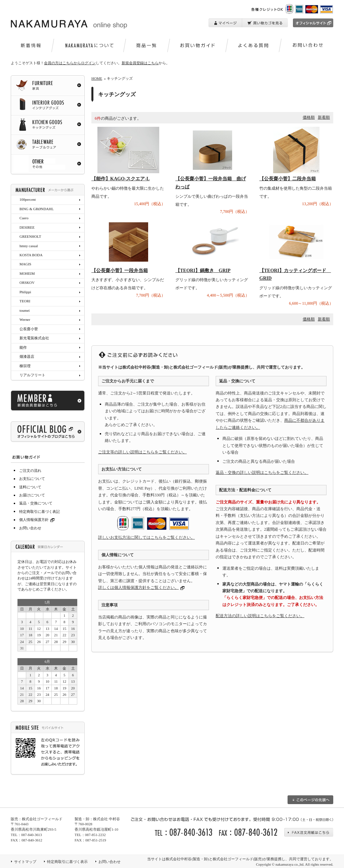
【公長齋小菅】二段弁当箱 (288, 179)
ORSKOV (27, 282)
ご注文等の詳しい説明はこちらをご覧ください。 (142, 452)
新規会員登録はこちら (140, 63)
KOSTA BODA (31, 255)
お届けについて (32, 495)
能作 (23, 347)
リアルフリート (32, 375)
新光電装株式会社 (34, 338)
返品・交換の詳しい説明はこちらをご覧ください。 (262, 473)
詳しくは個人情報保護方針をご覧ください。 (138, 588)
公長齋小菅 (29, 329)
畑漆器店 (27, 356)
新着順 (324, 117)
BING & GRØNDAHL (37, 209)
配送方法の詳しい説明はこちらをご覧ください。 (260, 616)
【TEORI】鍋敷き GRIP (203, 271)
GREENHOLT (30, 236)
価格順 (309, 117)
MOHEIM (27, 273)
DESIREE (27, 227)
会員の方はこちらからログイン (70, 63)
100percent (28, 199)
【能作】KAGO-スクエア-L (120, 179)
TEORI (25, 301)
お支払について (32, 479)
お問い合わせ (30, 528)
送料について (30, 487)
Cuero (24, 218)
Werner (25, 319)
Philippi (25, 292)
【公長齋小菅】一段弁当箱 (120, 271)
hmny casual (29, 246)
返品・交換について (36, 503)
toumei (25, 310)
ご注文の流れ (30, 470)
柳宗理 (25, 366)
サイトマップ (25, 862)
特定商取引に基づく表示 (67, 862)
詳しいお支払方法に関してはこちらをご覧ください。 (146, 537)
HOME (97, 78)
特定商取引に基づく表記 (39, 512)
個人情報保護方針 (38, 520)
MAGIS (25, 264)
